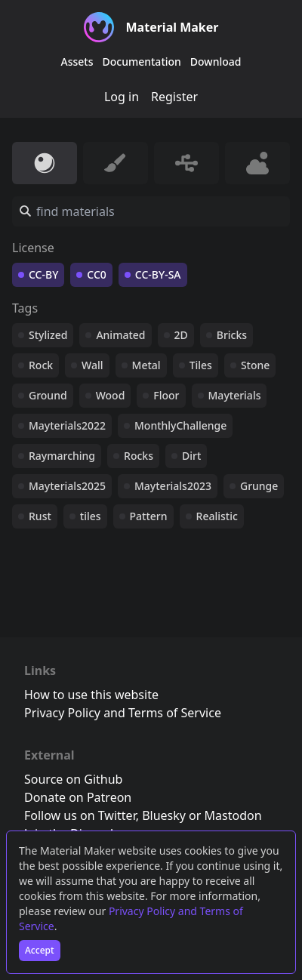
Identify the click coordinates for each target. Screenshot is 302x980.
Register (174, 97)
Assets (77, 62)
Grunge (259, 486)
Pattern (149, 516)
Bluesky (164, 815)
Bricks (232, 335)
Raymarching (62, 456)
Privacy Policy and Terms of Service (123, 713)
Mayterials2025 (67, 486)
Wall (92, 365)
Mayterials (235, 395)
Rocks (139, 456)
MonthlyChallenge (180, 425)
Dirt (191, 456)
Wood (111, 395)
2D (181, 335)
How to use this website (91, 695)
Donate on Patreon (78, 797)
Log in (122, 97)
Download (216, 62)
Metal (146, 365)
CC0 (97, 274)
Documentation (142, 62)
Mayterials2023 (173, 486)
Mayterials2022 (67, 425)
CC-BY (43, 274)
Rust (40, 516)
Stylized (48, 335)
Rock (41, 365)
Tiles (201, 365)
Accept (40, 950)
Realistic (217, 516)
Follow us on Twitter (80, 815)
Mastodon (233, 815)
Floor (166, 395)
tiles (91, 516)
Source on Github (73, 779)
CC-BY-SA (158, 274)
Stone (255, 365)
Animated (120, 335)
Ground (48, 395)
